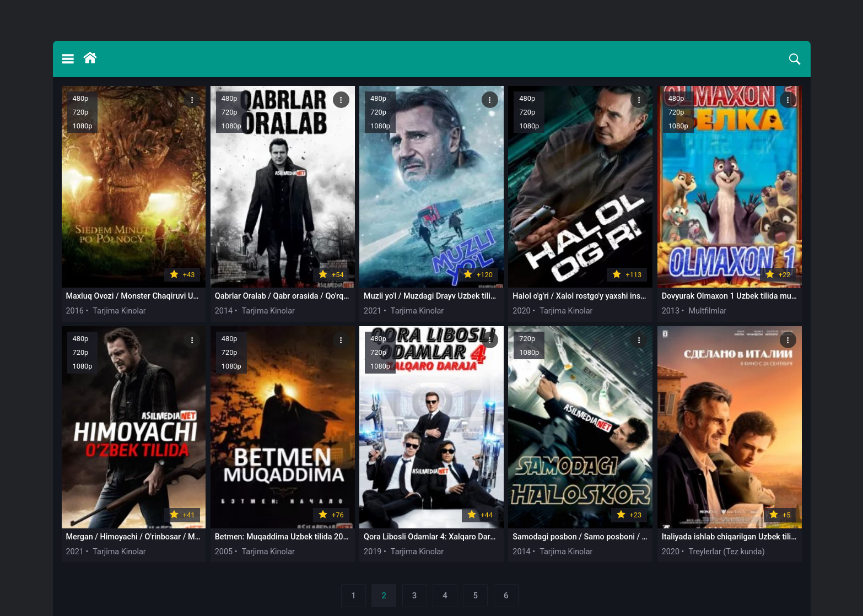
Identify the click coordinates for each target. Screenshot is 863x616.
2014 (224, 311)
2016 (75, 311)
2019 (373, 552)
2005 (224, 552)
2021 (373, 311)
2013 (671, 311)
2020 (521, 311)
